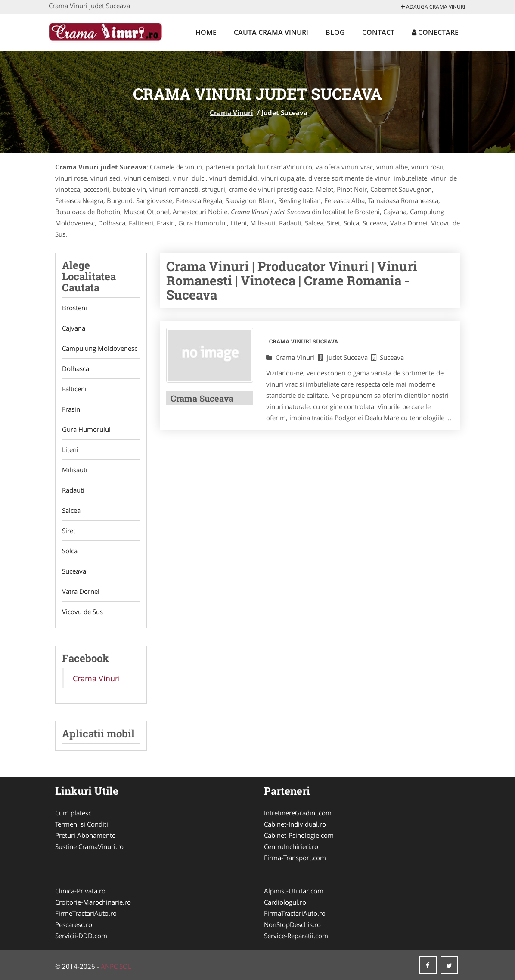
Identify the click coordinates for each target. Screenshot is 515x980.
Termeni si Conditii (82, 824)
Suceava (74, 571)
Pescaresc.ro (74, 924)
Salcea (71, 510)
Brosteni (74, 308)
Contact (378, 32)
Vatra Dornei (81, 591)
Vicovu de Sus (82, 612)
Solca (70, 551)
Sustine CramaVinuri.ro (89, 846)
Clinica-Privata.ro (80, 891)
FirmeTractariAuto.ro (86, 913)
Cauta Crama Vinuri (271, 32)
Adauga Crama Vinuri (433, 7)
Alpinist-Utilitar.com (294, 891)
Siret (69, 531)
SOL (125, 966)
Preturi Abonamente (85, 835)
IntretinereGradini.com (298, 813)
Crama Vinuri (231, 112)
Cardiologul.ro (285, 902)
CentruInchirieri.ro (291, 846)
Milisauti (75, 470)
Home (206, 32)
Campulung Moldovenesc (100, 348)
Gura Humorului (86, 429)
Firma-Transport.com (295, 858)
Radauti (73, 490)
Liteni (70, 449)
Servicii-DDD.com (81, 936)
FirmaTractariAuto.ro (295, 913)
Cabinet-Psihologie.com (299, 835)
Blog (335, 32)
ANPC (109, 966)
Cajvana (74, 328)
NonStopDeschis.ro (292, 924)
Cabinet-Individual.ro (295, 824)
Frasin (71, 409)
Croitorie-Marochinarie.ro (93, 902)
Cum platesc (73, 813)
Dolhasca (76, 368)
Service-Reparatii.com (296, 936)
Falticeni (74, 389)
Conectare (435, 32)
